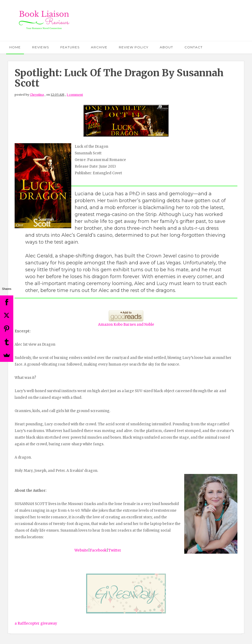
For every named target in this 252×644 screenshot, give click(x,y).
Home (15, 47)
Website (81, 550)
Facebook (98, 550)
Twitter (115, 550)
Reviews (41, 47)
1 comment (75, 95)
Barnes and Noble (139, 325)
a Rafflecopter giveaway (36, 623)
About (166, 47)
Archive (99, 47)
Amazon (105, 325)
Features (70, 47)
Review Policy (134, 47)
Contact (194, 47)
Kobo (118, 325)
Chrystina (37, 95)
